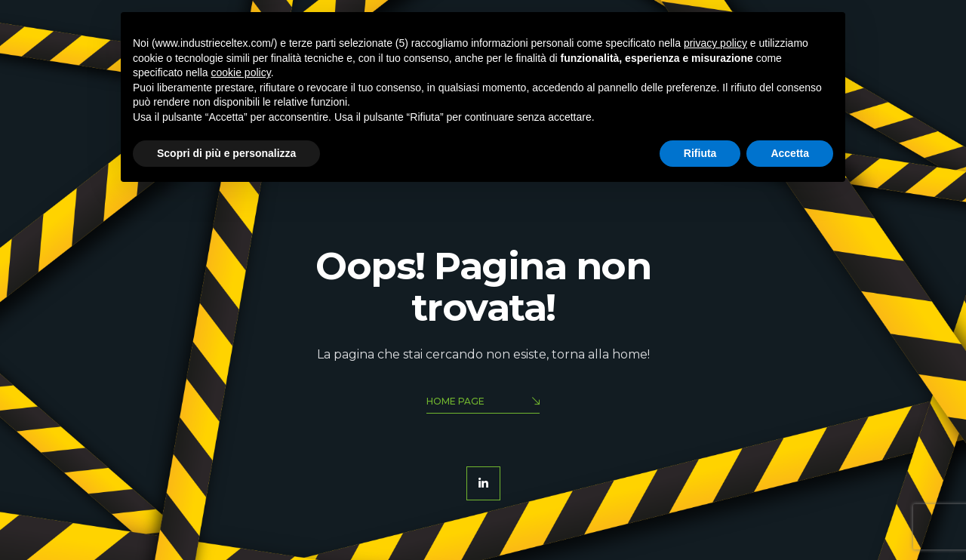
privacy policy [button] (715, 43)
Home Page (483, 403)
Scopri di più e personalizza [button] (226, 153)
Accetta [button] (790, 153)
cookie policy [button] (241, 72)
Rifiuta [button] (700, 153)
